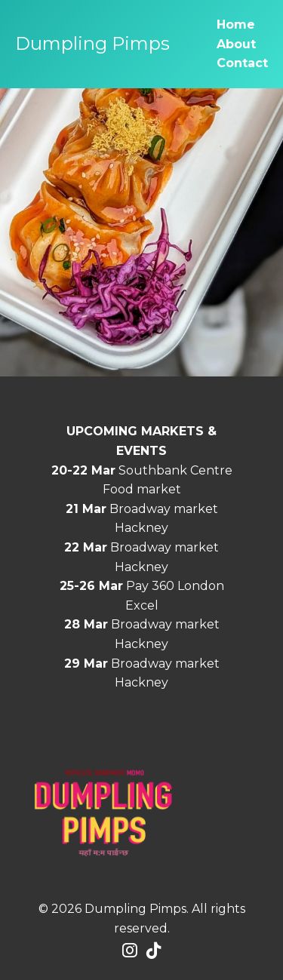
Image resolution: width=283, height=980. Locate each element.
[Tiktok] (154, 951)
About (236, 44)
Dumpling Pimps (92, 43)
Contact (242, 63)
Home (236, 25)
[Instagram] (130, 951)
